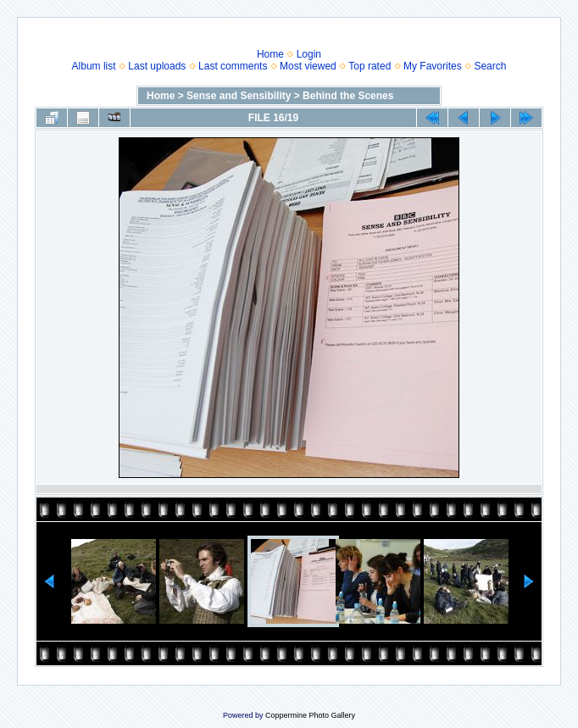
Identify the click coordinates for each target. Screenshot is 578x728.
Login (309, 54)
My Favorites (433, 66)
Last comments (233, 66)
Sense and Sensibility (239, 96)
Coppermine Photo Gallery (310, 715)
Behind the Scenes (348, 96)
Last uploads (157, 66)
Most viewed (308, 66)
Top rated (370, 66)
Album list (94, 66)
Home (270, 54)
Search (490, 66)
